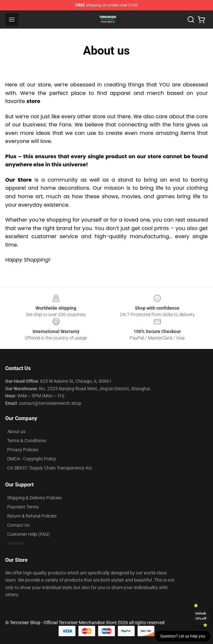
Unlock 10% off (201, 616)
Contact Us (18, 525)
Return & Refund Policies (32, 516)
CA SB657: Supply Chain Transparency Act (50, 468)
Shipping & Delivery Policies (34, 498)
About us (16, 431)
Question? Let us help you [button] (183, 636)
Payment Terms (23, 507)
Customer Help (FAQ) (28, 534)
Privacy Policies (23, 450)
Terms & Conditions (27, 441)
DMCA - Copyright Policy (32, 459)
